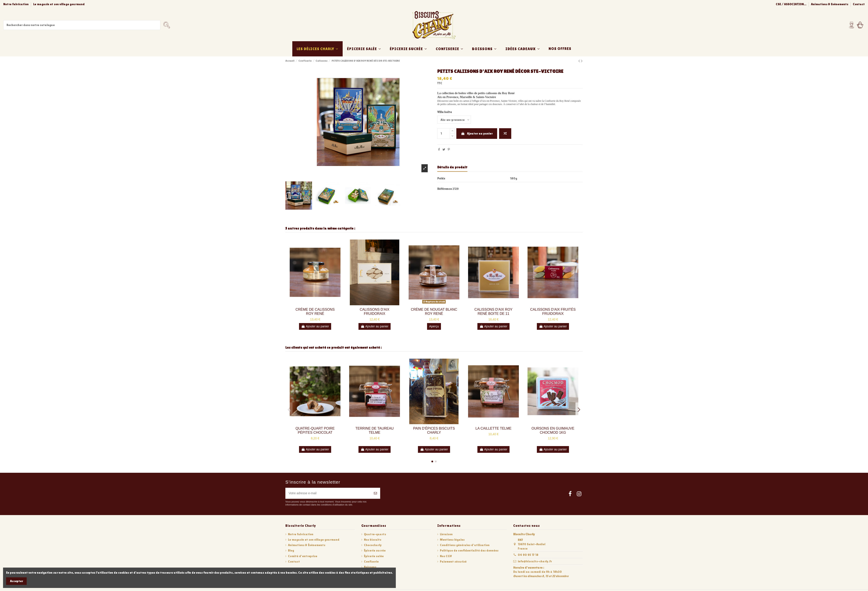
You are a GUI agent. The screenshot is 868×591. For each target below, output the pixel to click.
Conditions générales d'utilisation (465, 545)
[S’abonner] (375, 493)
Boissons (370, 567)
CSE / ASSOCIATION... (791, 4)
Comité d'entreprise (303, 556)
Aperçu (434, 326)
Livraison (446, 534)
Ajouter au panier (477, 133)
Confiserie (371, 561)
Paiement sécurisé (453, 561)
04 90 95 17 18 (528, 555)
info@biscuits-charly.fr (535, 561)
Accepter (16, 581)
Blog (291, 550)
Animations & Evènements (830, 4)
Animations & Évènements (307, 545)
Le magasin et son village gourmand (59, 4)
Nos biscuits (373, 540)
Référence (445, 189)
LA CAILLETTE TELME (493, 428)
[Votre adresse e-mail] (328, 493)
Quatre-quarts (375, 534)
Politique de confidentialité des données (469, 550)
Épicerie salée (374, 556)
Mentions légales (452, 540)
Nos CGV (446, 556)
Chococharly (373, 545)
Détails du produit (452, 167)
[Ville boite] (454, 120)
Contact (859, 4)
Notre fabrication (16, 4)
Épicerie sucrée (375, 550)
